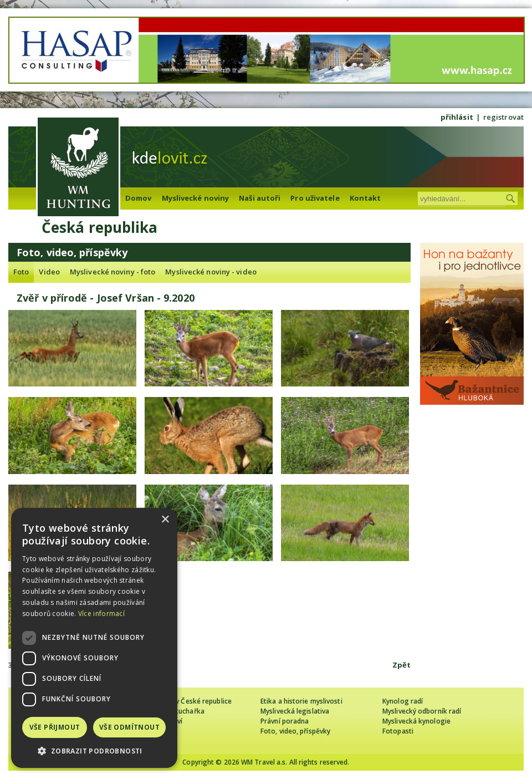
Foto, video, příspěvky (295, 731)
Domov (139, 198)
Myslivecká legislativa (295, 711)
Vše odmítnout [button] (129, 727)
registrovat (503, 117)
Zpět (401, 665)
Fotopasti (398, 731)
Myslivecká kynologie (416, 721)
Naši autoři (260, 198)
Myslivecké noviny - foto (112, 272)
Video (49, 272)
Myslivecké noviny (196, 198)
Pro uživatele (315, 198)
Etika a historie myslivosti (301, 701)
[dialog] (94, 638)
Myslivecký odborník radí (422, 711)
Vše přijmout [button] (55, 727)
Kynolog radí (403, 701)
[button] (94, 751)
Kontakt (365, 198)
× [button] (165, 520)
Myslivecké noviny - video (211, 272)
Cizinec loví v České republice (185, 701)
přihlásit (457, 117)
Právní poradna (285, 721)
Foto (21, 272)
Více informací (101, 613)
